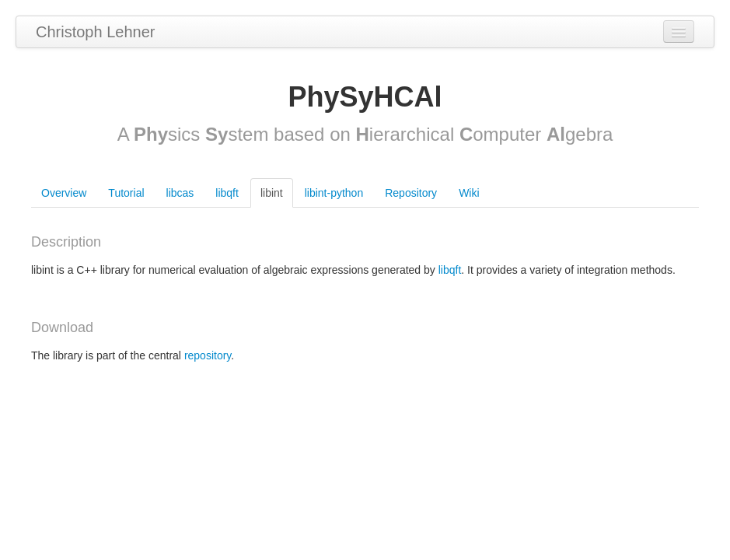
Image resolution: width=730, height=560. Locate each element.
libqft (227, 193)
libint (272, 193)
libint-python (334, 193)
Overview (64, 193)
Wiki (469, 193)
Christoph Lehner (95, 32)
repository (208, 355)
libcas (180, 193)
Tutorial (126, 193)
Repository (411, 193)
